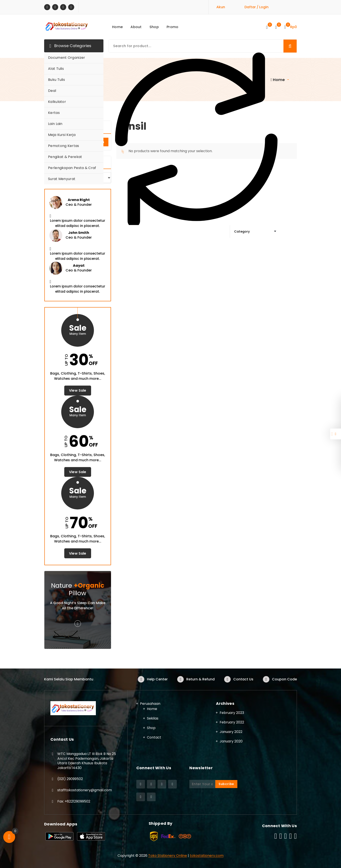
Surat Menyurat (62, 179)
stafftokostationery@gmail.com (85, 790)
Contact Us (243, 679)
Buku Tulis (56, 80)
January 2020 (231, 741)
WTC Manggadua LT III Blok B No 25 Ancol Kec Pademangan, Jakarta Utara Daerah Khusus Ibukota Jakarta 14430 (87, 761)
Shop (151, 728)
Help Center (157, 679)
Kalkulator (57, 102)
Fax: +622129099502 (74, 801)
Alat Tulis (56, 69)
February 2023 (232, 712)
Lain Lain (55, 124)
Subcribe (226, 784)
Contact (154, 737)
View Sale (78, 390)
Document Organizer (67, 58)
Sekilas (153, 718)
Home (152, 709)
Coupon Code (284, 679)
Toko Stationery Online (168, 855)
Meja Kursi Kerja (62, 135)
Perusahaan (150, 704)
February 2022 (232, 722)
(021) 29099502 (70, 779)
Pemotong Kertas (64, 146)
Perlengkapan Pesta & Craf (72, 168)
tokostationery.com (207, 855)
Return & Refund (200, 679)
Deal (52, 91)
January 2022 (231, 732)
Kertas (54, 113)
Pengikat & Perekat (65, 157)
